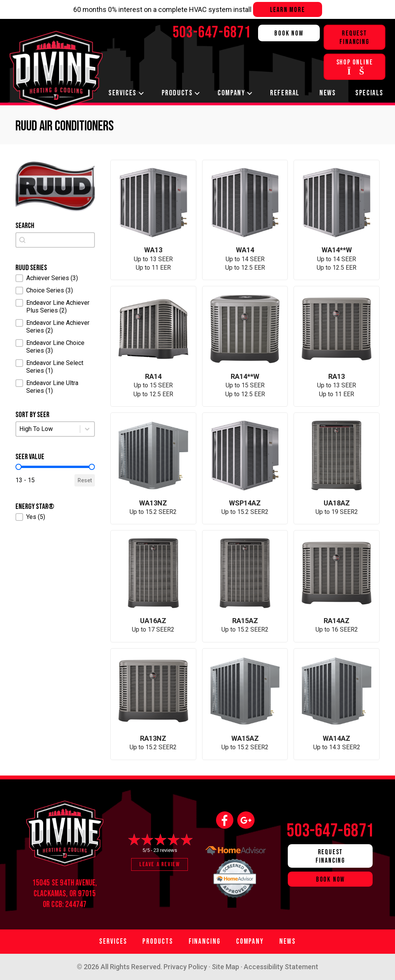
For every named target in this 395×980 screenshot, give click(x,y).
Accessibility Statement (281, 967)
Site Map (225, 967)
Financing (205, 942)
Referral (285, 93)
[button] (55, 278)
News (327, 93)
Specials (369, 93)
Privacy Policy (185, 967)
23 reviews (165, 850)
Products (177, 93)
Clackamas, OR (55, 894)
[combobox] (55, 240)
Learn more (288, 10)
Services (122, 93)
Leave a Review (160, 864)
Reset (85, 480)
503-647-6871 (331, 831)
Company (231, 93)
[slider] (19, 467)
